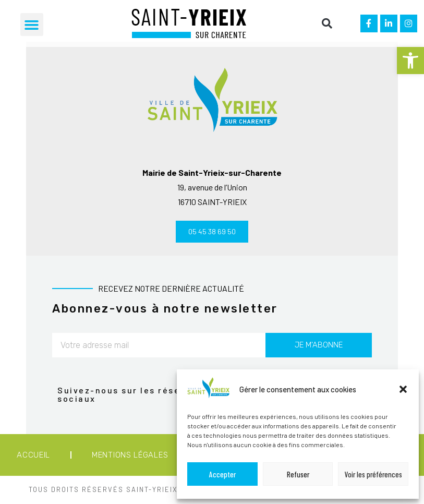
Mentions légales (130, 457)
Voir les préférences (373, 474)
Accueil (33, 457)
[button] (410, 61)
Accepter (222, 474)
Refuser (298, 474)
